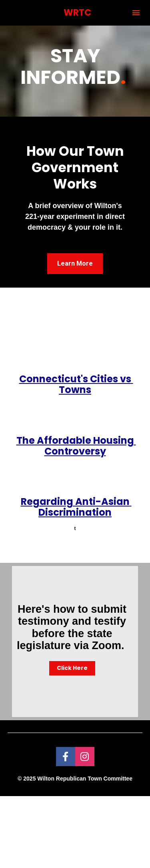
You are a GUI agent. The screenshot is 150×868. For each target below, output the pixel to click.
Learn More (75, 263)
